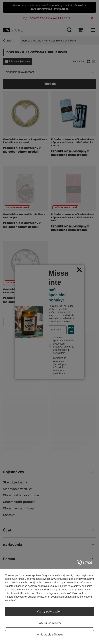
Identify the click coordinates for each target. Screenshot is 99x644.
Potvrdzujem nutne (50, 623)
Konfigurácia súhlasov (49, 635)
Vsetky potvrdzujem (49, 612)
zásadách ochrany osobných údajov (37, 586)
